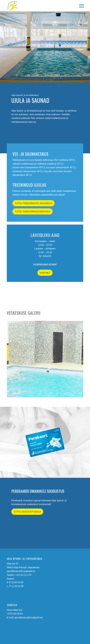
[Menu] (79, 6)
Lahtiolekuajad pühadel (45, 264)
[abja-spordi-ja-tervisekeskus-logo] (37, 6)
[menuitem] (79, 6)
